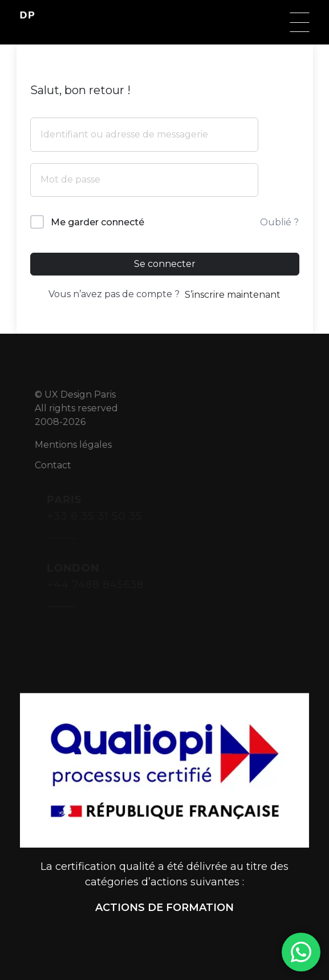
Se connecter (165, 264)
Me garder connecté (98, 222)
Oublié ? (279, 222)
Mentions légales (80, 445)
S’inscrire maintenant (233, 295)
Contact (59, 465)
